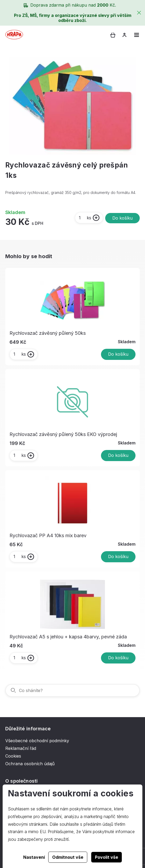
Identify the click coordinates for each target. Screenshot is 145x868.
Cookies (13, 756)
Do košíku (122, 218)
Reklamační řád (21, 748)
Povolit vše (107, 857)
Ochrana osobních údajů (30, 764)
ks (85, 218)
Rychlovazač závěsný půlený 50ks (48, 333)
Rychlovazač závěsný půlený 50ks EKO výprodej (63, 434)
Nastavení (34, 857)
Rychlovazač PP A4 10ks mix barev (48, 535)
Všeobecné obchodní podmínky (37, 741)
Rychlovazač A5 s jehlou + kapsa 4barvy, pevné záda (68, 637)
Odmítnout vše (68, 857)
